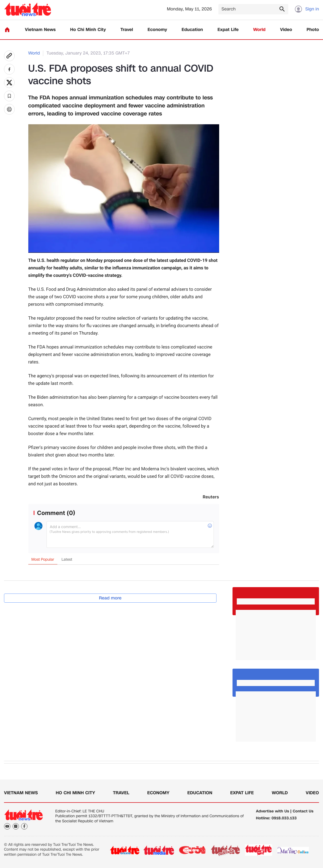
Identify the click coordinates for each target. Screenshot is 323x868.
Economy (157, 30)
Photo (313, 30)
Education (192, 30)
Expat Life (228, 30)
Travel (127, 30)
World (259, 30)
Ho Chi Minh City (88, 30)
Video (286, 30)
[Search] (253, 9)
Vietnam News (40, 30)
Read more (110, 598)
